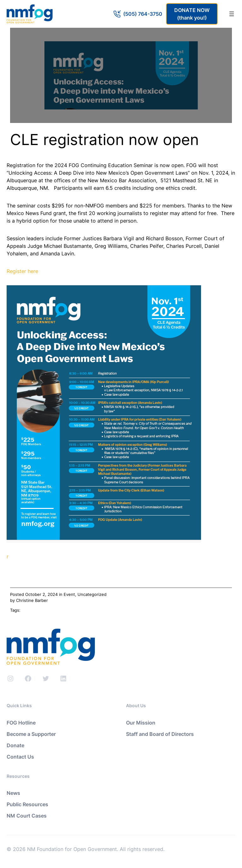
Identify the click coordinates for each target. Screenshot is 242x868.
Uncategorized (92, 594)
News (13, 793)
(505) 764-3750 (143, 14)
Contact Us (20, 757)
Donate (15, 745)
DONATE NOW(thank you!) (192, 14)
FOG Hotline (21, 723)
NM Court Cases (27, 816)
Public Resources (27, 804)
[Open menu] (232, 14)
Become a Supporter (31, 734)
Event (69, 594)
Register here (22, 271)
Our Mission (141, 723)
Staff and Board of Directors (160, 734)
